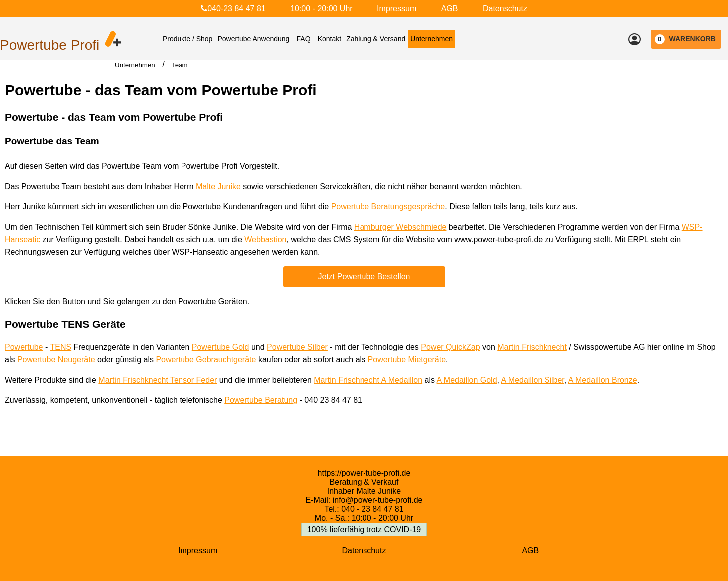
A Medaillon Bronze (603, 380)
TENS (61, 347)
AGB (450, 9)
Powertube (24, 347)
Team (180, 65)
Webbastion (265, 240)
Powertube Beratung (261, 400)
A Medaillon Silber (533, 380)
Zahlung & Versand (376, 39)
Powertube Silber (297, 347)
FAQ (304, 39)
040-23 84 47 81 (233, 9)
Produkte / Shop (187, 39)
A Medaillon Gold (467, 380)
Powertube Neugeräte (56, 359)
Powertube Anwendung (253, 39)
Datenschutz (505, 9)
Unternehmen (432, 39)
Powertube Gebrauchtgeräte (206, 359)
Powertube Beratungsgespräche (388, 207)
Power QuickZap (450, 347)
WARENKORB (685, 39)
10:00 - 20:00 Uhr (321, 9)
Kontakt (329, 39)
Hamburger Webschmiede (400, 227)
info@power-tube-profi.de (378, 500)
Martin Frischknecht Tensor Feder (158, 380)
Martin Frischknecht (532, 347)
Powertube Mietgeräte (407, 359)
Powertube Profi (50, 45)
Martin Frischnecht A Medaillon (368, 380)
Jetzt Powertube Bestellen (364, 277)
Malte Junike (218, 186)
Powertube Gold (221, 347)
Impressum (397, 9)
